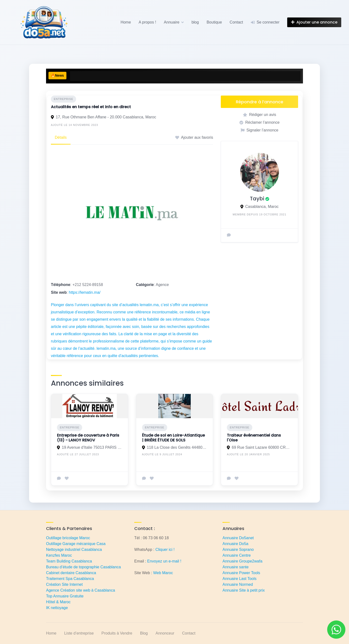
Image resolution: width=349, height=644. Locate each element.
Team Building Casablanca (69, 561)
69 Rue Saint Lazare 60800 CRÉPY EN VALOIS (262, 447)
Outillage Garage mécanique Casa (76, 544)
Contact (236, 22)
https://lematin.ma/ (85, 292)
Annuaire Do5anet (238, 538)
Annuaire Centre (237, 555)
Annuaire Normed (238, 584)
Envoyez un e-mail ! (164, 561)
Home (126, 22)
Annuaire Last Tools (239, 579)
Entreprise (63, 99)
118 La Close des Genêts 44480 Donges (177, 447)
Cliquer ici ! (165, 550)
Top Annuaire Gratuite (65, 596)
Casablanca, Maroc (262, 207)
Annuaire (172, 22)
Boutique (214, 22)
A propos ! (147, 22)
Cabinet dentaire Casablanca (71, 573)
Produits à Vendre (117, 633)
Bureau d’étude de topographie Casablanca (83, 567)
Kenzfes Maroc (59, 555)
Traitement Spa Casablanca (70, 579)
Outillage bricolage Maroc (68, 538)
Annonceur (165, 633)
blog (195, 22)
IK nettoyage (57, 608)
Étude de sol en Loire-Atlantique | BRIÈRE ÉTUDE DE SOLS (173, 438)
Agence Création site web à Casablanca (81, 590)
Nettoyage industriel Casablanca (74, 550)
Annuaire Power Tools (241, 573)
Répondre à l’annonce (260, 102)
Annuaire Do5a (235, 544)
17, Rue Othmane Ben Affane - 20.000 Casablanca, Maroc (106, 117)
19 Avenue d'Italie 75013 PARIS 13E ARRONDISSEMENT (92, 447)
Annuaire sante (236, 567)
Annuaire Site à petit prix (244, 590)
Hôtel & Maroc (58, 602)
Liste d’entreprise (79, 633)
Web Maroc (163, 573)
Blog (144, 633)
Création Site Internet (64, 584)
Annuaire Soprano (238, 550)
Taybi (257, 199)
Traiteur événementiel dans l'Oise (254, 438)
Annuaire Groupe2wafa (242, 561)
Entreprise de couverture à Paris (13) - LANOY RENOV (88, 438)
